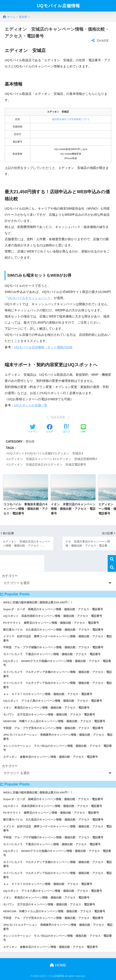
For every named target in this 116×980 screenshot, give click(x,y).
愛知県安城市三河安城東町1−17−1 (71, 119)
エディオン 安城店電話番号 (67, 464)
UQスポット (16, 453)
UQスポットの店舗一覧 (31, 405)
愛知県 (30, 441)
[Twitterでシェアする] (33, 429)
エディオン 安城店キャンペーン (30, 459)
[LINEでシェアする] (83, 429)
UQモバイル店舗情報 (59, 6)
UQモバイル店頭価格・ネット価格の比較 (43, 347)
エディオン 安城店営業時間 (76, 459)
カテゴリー (10, 576)
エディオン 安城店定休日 (26, 464)
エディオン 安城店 (68, 453)
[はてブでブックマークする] (66, 429)
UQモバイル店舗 (39, 453)
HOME (58, 965)
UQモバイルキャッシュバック (29, 298)
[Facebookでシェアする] (50, 429)
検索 (112, 559)
